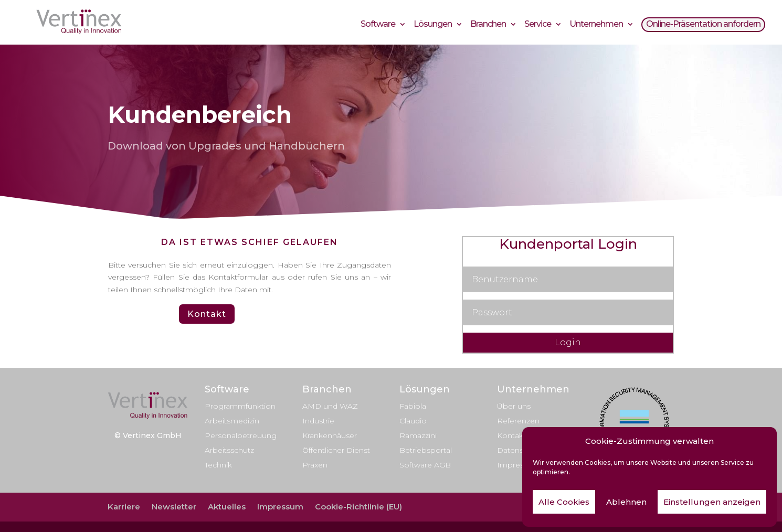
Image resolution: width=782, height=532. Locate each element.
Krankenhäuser (330, 435)
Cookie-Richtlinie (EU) (358, 507)
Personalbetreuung (241, 435)
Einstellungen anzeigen (712, 502)
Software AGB (425, 465)
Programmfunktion (240, 406)
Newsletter (174, 507)
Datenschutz (520, 450)
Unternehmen (596, 25)
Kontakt (207, 314)
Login (568, 342)
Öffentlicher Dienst (336, 450)
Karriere (124, 507)
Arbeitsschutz (229, 450)
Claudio (413, 421)
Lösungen (433, 25)
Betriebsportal (426, 450)
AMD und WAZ (330, 406)
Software (378, 25)
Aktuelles (227, 507)
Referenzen (518, 421)
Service (538, 25)
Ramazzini (418, 435)
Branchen (488, 25)
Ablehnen (626, 502)
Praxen (315, 465)
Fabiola (413, 406)
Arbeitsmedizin (232, 421)
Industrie (318, 421)
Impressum (519, 465)
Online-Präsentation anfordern (703, 25)
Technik (218, 465)
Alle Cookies (564, 502)
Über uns (514, 406)
